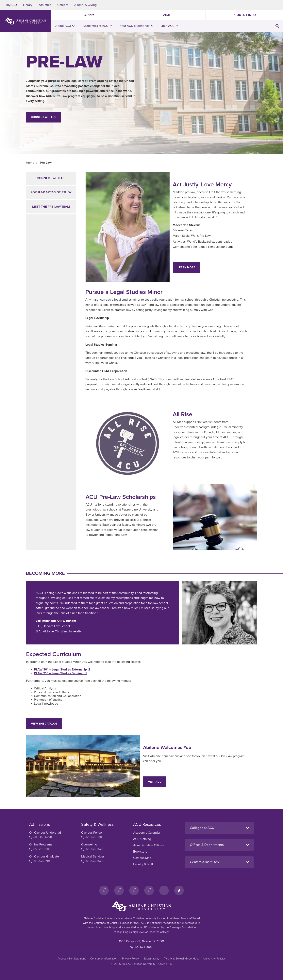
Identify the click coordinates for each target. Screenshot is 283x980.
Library (28, 5)
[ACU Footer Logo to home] (141, 906)
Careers (63, 5)
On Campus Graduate (44, 857)
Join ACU (170, 26)
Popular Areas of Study (51, 192)
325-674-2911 (92, 837)
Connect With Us (43, 117)
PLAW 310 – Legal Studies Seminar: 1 (60, 673)
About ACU (65, 26)
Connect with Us (51, 178)
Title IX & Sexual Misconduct (181, 959)
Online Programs (41, 844)
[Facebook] (104, 890)
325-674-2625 (92, 861)
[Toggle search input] (277, 26)
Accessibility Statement (72, 959)
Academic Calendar (147, 833)
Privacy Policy (130, 959)
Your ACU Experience (137, 26)
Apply (89, 15)
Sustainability (151, 959)
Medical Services (93, 857)
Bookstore (140, 852)
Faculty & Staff (143, 864)
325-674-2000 (141, 947)
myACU (12, 5)
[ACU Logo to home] (25, 21)
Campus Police (92, 833)
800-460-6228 (41, 837)
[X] (134, 890)
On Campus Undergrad (45, 833)
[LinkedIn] (164, 890)
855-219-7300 (40, 849)
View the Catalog (44, 724)
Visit (167, 15)
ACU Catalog (142, 839)
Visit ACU (155, 782)
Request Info (244, 15)
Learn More (186, 267)
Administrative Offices (148, 845)
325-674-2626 (92, 849)
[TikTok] (179, 890)
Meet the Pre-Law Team (51, 207)
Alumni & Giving (85, 5)
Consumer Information (104, 959)
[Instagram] (119, 890)
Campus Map (142, 858)
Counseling (89, 844)
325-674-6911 (40, 861)
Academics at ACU (97, 26)
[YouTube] (149, 890)
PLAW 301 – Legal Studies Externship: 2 (62, 670)
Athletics (45, 5)
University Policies (215, 959)
